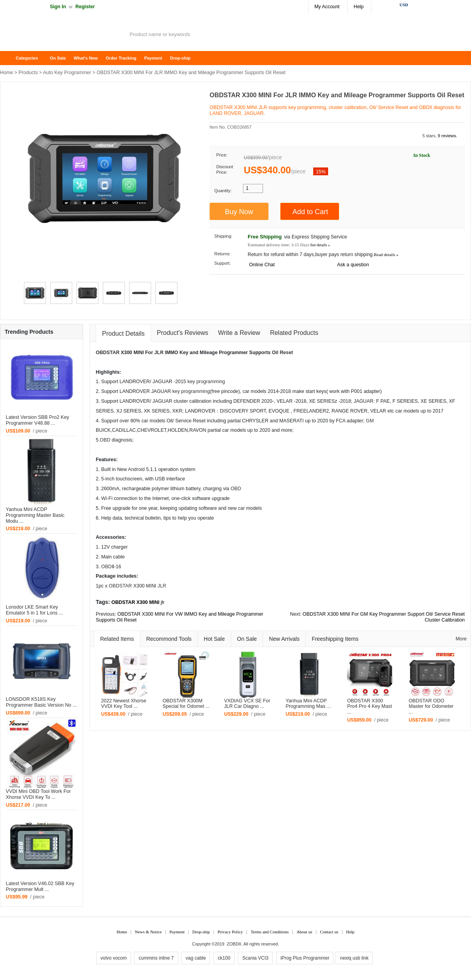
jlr (163, 602)
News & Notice (148, 932)
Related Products (294, 333)
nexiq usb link (354, 958)
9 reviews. (447, 136)
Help (359, 7)
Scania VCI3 (255, 958)
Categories (27, 58)
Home (10, 58)
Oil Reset (283, 353)
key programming (206, 382)
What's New (86, 58)
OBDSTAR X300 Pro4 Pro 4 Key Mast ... (369, 707)
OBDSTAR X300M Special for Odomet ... (186, 704)
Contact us (329, 932)
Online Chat (262, 265)
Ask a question (353, 265)
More (461, 639)
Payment (153, 58)
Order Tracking (121, 58)
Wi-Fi (107, 498)
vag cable (196, 958)
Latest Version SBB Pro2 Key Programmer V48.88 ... (37, 420)
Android (136, 469)
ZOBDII (234, 944)
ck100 (224, 958)
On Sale (58, 58)
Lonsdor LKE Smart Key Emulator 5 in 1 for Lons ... (34, 610)
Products (28, 73)
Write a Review (239, 333)
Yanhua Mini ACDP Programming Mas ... (308, 704)
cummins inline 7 (156, 958)
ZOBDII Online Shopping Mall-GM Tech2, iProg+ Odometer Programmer (63, 35)
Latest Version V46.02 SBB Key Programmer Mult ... (40, 886)
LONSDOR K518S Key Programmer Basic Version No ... (41, 702)
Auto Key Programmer (67, 73)
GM (370, 421)
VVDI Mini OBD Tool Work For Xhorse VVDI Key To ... (38, 794)
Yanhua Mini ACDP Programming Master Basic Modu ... (35, 515)
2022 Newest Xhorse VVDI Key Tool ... (123, 704)
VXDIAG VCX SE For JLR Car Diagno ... (247, 704)
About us (304, 932)
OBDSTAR (108, 353)
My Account (327, 7)
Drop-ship (180, 58)
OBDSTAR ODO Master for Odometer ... (431, 707)
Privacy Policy (230, 932)
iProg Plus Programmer (305, 958)
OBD (105, 440)
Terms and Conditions (270, 932)
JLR (159, 353)
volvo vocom (114, 958)
